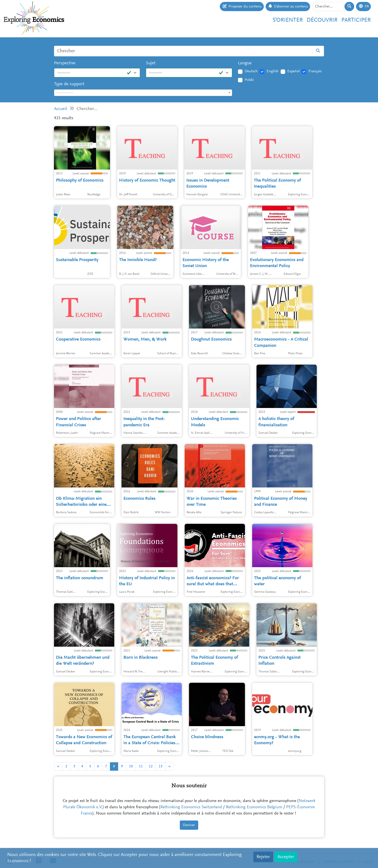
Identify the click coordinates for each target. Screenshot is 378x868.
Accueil (61, 109)
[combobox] (143, 93)
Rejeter (263, 857)
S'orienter (288, 20)
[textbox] (143, 93)
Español (294, 71)
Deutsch (251, 71)
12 (151, 766)
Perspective (65, 63)
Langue (245, 63)
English (273, 71)
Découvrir (322, 20)
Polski (249, 80)
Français (315, 71)
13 (161, 766)
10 (131, 766)
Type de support (69, 84)
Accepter (286, 857)
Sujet (151, 63)
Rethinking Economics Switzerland (191, 807)
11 (141, 766)
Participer (356, 20)
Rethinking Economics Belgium (254, 807)
